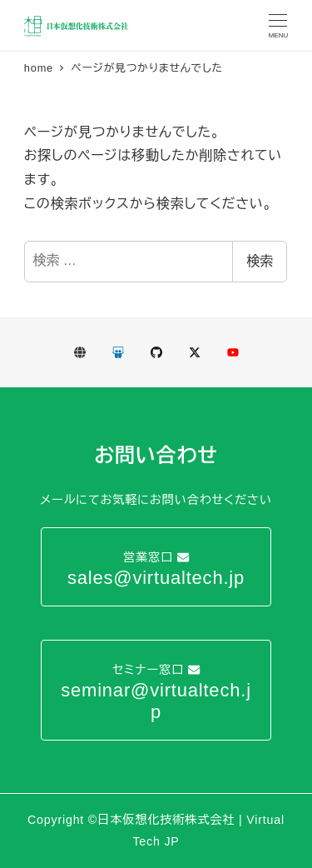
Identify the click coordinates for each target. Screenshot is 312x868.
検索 (260, 261)
